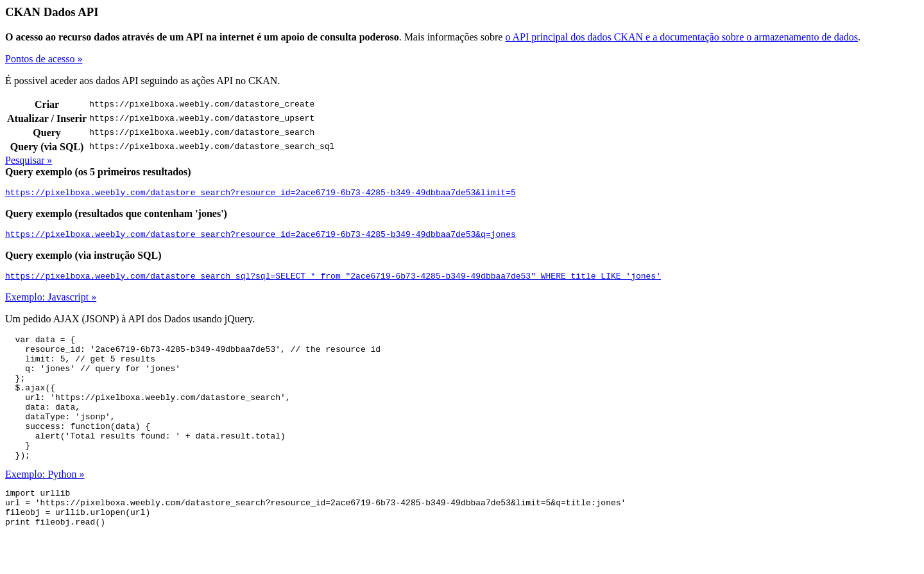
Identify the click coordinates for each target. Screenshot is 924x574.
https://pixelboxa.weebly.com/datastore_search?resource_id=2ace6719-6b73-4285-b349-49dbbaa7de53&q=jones (261, 238)
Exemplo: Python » (45, 505)
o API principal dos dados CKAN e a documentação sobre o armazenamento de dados (681, 37)
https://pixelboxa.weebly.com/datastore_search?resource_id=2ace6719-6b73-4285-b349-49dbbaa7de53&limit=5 (261, 194)
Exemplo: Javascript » (51, 303)
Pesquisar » (29, 160)
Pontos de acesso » (44, 59)
